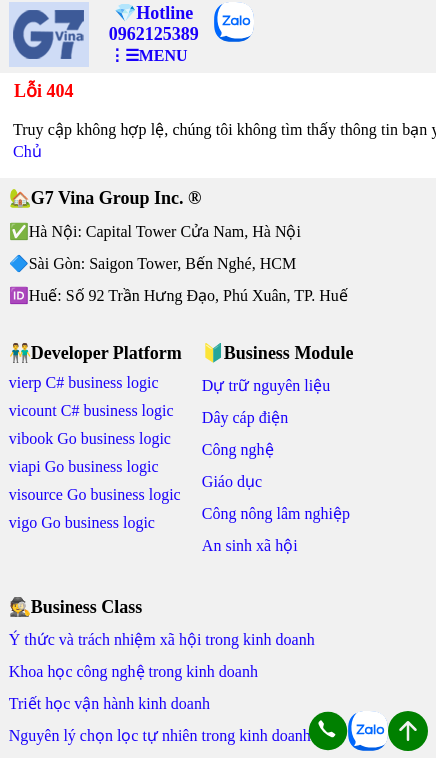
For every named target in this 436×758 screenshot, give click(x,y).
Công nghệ (238, 449)
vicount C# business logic (91, 410)
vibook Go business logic (90, 438)
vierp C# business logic (84, 382)
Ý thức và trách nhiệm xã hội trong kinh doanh (162, 639)
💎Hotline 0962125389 (154, 23)
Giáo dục (232, 481)
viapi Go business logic (84, 466)
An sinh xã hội (250, 545)
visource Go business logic (95, 494)
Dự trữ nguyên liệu (266, 385)
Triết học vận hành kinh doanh (109, 703)
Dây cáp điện (245, 417)
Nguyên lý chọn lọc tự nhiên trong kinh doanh (160, 735)
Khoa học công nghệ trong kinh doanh (133, 671)
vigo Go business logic (82, 522)
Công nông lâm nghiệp (276, 513)
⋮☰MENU (148, 55)
